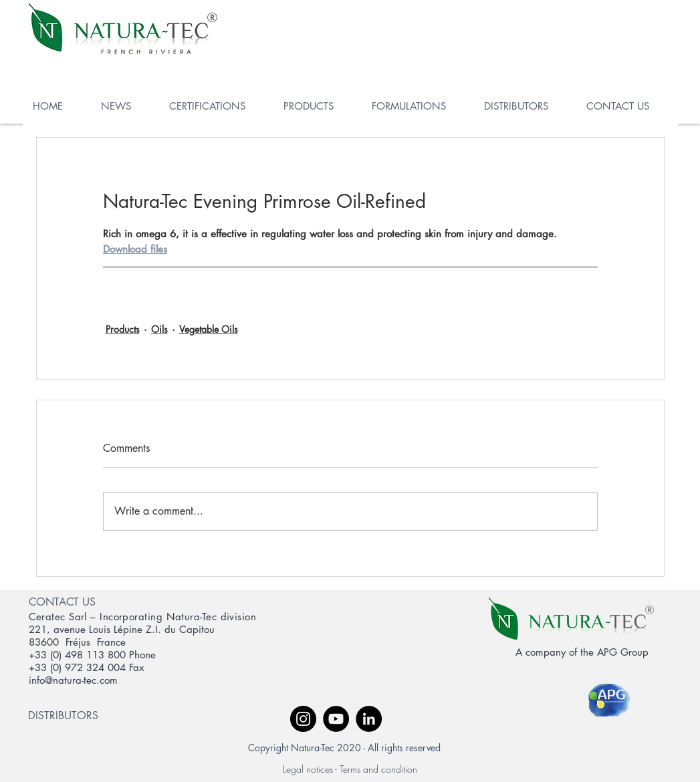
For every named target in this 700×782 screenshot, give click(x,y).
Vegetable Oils (209, 329)
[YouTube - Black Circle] (336, 719)
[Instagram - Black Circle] (303, 719)
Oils (159, 329)
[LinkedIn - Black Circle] (369, 719)
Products (123, 329)
